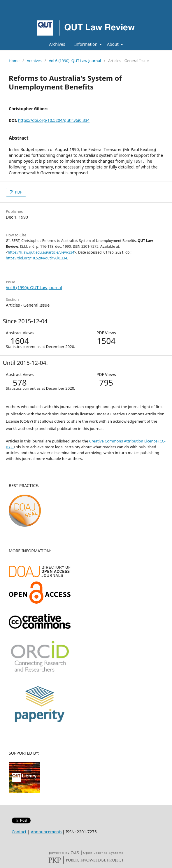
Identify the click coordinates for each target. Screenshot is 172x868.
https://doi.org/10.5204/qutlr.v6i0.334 (54, 120)
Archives (57, 44)
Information (86, 44)
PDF (18, 192)
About (113, 44)
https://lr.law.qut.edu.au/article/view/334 (41, 252)
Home (14, 61)
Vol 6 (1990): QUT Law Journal (75, 61)
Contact (19, 832)
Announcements (47, 832)
